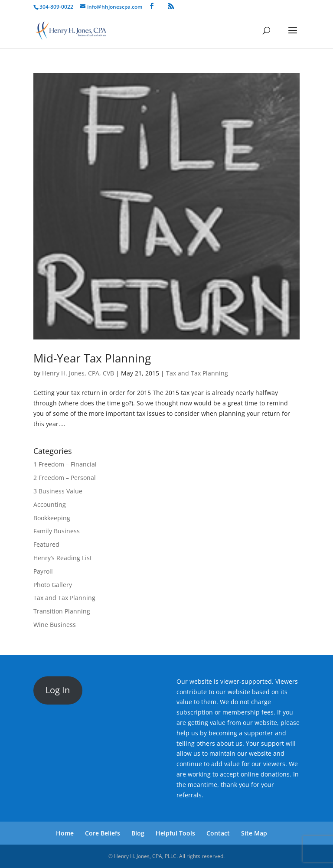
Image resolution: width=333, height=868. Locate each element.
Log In (58, 690)
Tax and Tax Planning (197, 373)
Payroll (43, 571)
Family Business (57, 531)
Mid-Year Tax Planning (92, 358)
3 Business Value (58, 491)
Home (65, 833)
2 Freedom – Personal (65, 478)
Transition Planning (62, 611)
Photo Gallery (53, 585)
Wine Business (55, 625)
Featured (46, 544)
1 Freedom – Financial (65, 464)
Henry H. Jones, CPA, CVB (78, 373)
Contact (218, 833)
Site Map (254, 833)
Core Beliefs (103, 833)
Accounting (50, 504)
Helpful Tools (175, 833)
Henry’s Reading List (63, 558)
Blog (138, 833)
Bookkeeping (52, 518)
